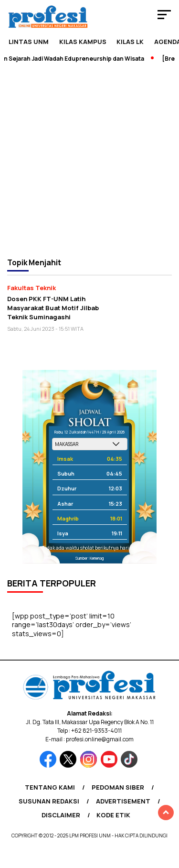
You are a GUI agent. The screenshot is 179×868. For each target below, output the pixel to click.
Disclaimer (61, 815)
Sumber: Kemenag (89, 558)
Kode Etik (113, 815)
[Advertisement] (89, 159)
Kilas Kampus (83, 42)
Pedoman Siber (118, 787)
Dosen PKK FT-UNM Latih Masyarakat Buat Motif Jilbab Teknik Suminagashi (53, 308)
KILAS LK (130, 42)
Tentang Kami (50, 787)
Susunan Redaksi (49, 801)
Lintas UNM (29, 42)
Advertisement (123, 801)
